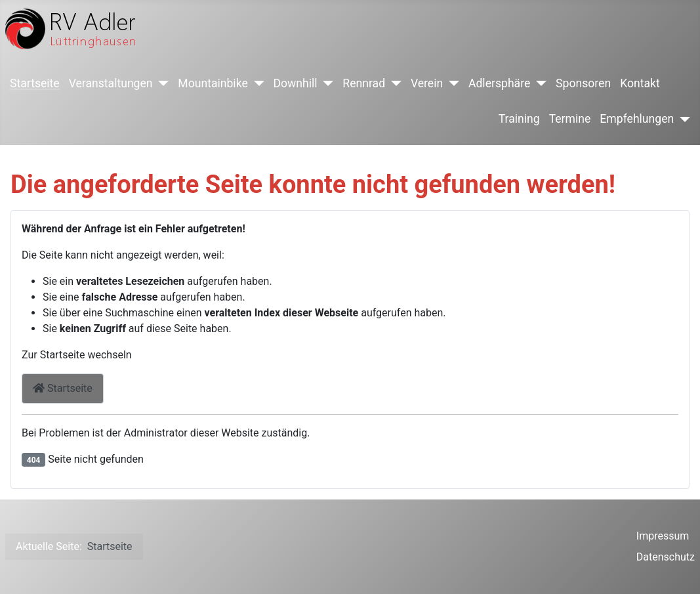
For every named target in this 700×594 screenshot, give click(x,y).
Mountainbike (213, 83)
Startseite (35, 83)
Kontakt (640, 83)
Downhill (296, 83)
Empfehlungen (637, 119)
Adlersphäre (499, 83)
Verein (427, 83)
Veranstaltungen (111, 83)
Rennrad (364, 83)
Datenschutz (666, 557)
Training (519, 119)
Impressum (663, 536)
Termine (570, 119)
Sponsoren (583, 83)
